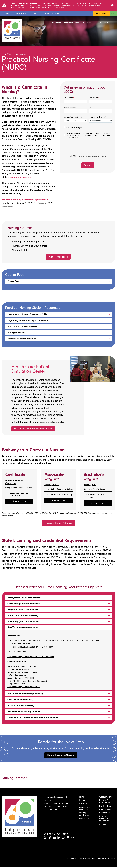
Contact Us (84, 820)
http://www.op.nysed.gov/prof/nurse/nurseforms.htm (31, 658)
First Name (68, 99)
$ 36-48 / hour (59, 502)
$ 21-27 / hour (19, 503)
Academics (56, 22)
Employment (105, 814)
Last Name (93, 99)
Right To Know (106, 807)
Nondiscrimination (107, 811)
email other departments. (57, 8)
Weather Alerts (106, 798)
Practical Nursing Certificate (14, 483)
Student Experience (83, 22)
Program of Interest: (98, 118)
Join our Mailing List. (75, 129)
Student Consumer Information (104, 820)
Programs (22, 56)
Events (82, 802)
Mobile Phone (70, 109)
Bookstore (84, 805)
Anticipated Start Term (73, 118)
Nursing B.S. (90, 486)
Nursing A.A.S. (52, 486)
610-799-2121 (51, 811)
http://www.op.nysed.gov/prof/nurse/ (24, 688)
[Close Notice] (112, 5)
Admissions (68, 22)
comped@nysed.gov (16, 685)
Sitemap (103, 826)
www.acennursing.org (20, 178)
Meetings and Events (84, 815)
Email (91, 109)
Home (4, 56)
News (82, 798)
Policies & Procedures (104, 803)
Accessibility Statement (85, 810)
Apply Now (101, 13)
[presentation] (86, 149)
